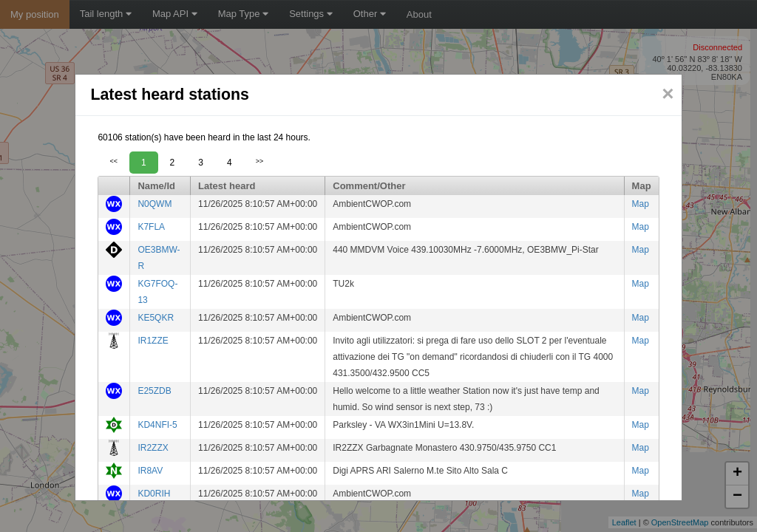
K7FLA (151, 227)
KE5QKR (156, 318)
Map (641, 204)
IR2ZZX (153, 448)
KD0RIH (154, 494)
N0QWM (155, 204)
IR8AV (150, 471)
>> (260, 161)
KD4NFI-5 (157, 425)
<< (113, 161)
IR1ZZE (153, 341)
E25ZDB (154, 391)
